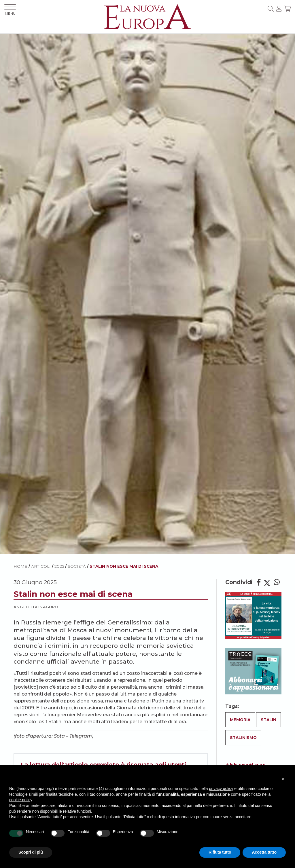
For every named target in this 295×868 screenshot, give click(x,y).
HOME (20, 566)
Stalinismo (243, 738)
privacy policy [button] (221, 789)
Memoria (240, 720)
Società (77, 566)
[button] (283, 779)
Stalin (268, 720)
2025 (59, 566)
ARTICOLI (41, 566)
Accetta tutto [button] (264, 852)
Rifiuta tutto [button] (220, 852)
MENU (10, 10)
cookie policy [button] (21, 800)
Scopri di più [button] (31, 852)
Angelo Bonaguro (36, 607)
